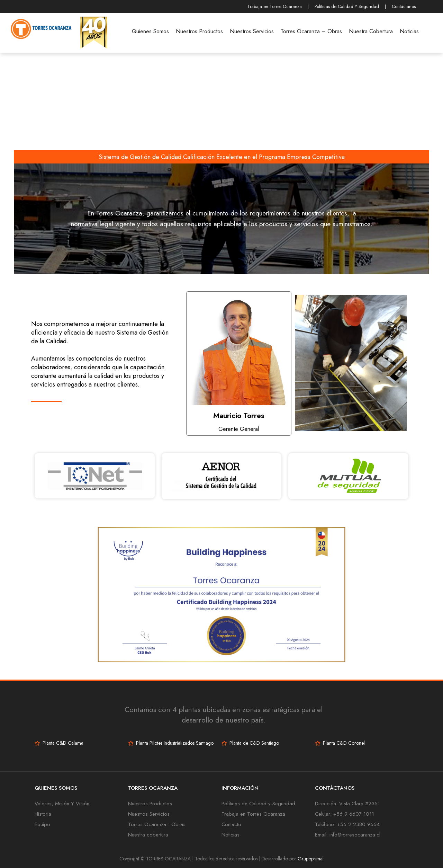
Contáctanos (404, 6)
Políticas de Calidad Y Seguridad (347, 6)
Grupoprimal (311, 859)
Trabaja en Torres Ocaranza (275, 6)
